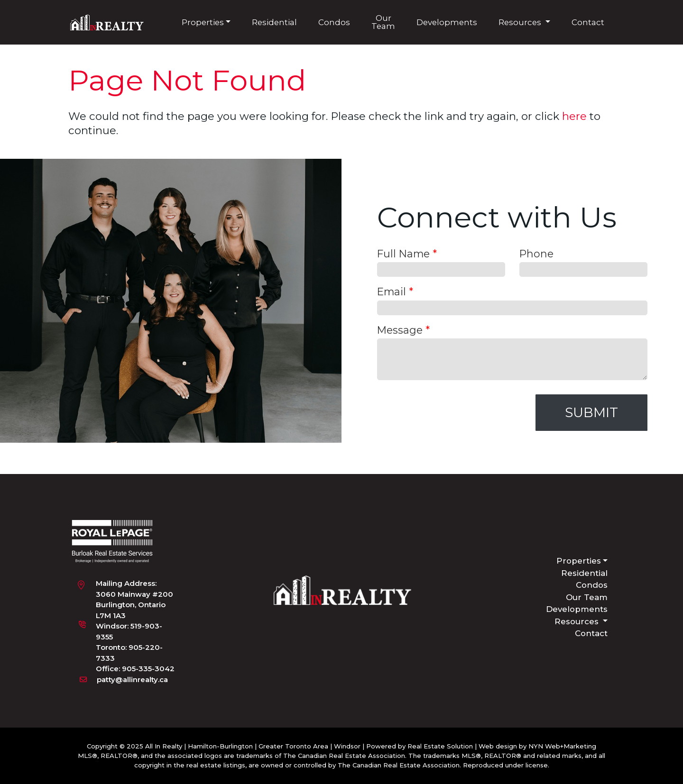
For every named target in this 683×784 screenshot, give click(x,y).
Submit (591, 412)
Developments (447, 22)
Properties (203, 22)
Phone (536, 254)
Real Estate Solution (440, 746)
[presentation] (449, 413)
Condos (334, 22)
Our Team (383, 22)
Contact (588, 22)
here (574, 116)
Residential (274, 22)
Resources (521, 22)
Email (395, 292)
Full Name (407, 254)
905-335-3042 (148, 669)
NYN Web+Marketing (562, 746)
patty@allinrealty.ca (132, 679)
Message (403, 329)
